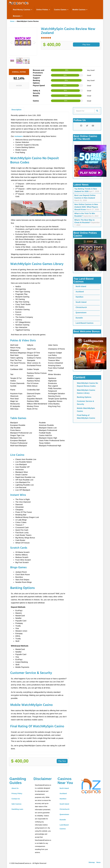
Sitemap (92, 862)
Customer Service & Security (85, 403)
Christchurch (81, 307)
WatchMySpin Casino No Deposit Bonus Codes (87, 384)
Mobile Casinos (80, 10)
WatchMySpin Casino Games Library (86, 391)
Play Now (86, 45)
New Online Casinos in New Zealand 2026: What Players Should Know (86, 207)
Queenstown (81, 313)
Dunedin (79, 318)
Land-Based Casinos (84, 323)
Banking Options (84, 397)
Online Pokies (43, 10)
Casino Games (61, 10)
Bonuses (18, 16)
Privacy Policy (17, 794)
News (98, 862)
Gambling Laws (17, 809)
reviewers (19, 136)
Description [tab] (16, 110)
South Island (81, 302)
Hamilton (79, 297)
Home (12, 21)
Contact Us (16, 799)
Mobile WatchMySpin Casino (86, 410)
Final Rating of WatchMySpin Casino (86, 417)
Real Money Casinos (23, 10)
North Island (81, 286)
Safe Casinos (16, 804)
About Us (15, 788)
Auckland (80, 292)
